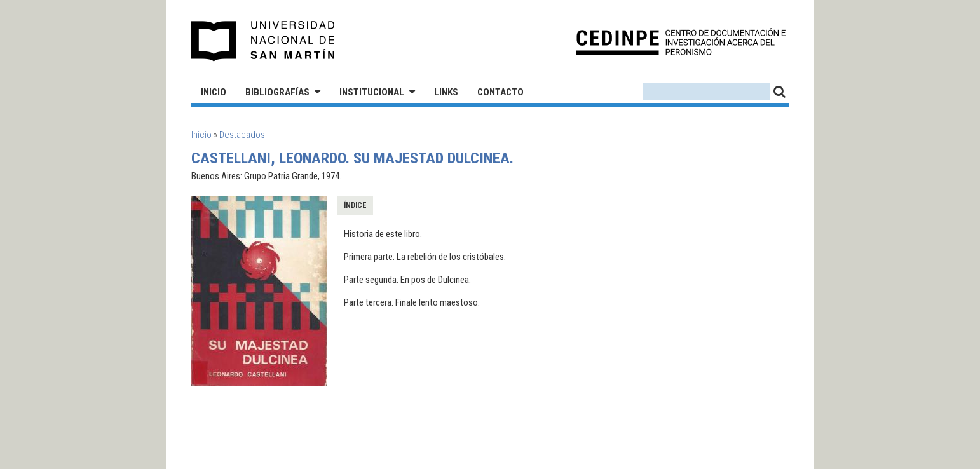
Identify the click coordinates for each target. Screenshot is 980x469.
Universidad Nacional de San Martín (263, 41)
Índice (355, 205)
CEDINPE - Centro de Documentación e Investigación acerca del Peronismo (681, 42)
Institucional (372, 92)
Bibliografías (277, 92)
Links (446, 92)
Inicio (214, 92)
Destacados (242, 135)
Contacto (500, 92)
